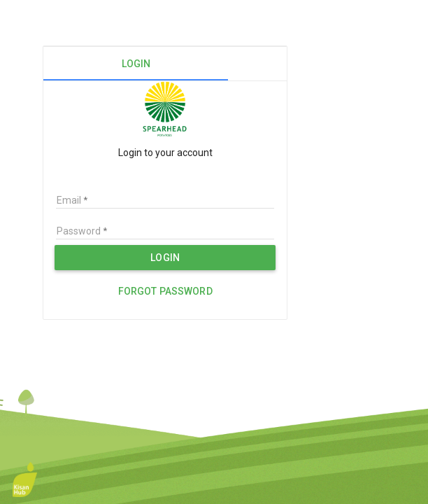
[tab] (136, 64)
